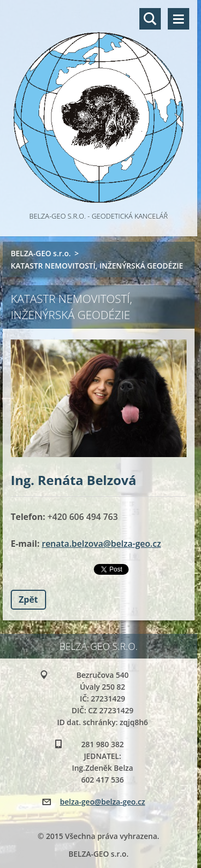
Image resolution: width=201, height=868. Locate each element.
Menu (178, 19)
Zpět (28, 599)
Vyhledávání (150, 19)
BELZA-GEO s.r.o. (41, 253)
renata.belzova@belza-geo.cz (101, 544)
